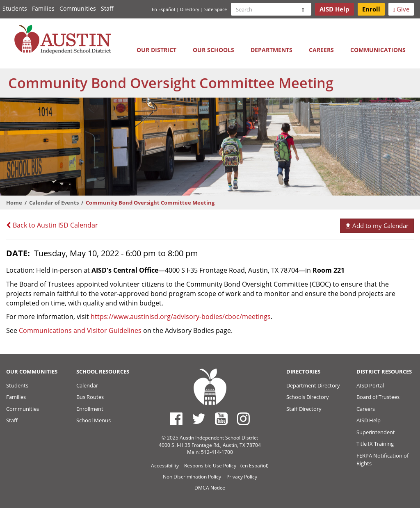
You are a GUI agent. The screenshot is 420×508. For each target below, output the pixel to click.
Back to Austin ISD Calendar (52, 225)
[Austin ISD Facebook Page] (176, 419)
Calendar (87, 385)
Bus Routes (90, 397)
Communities (78, 8)
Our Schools (213, 50)
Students (15, 8)
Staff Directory (304, 409)
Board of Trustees (378, 397)
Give (401, 9)
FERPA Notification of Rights (382, 459)
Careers (321, 50)
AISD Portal (370, 385)
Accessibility (165, 466)
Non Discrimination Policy (192, 477)
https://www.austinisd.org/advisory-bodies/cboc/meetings (181, 317)
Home (14, 203)
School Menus (94, 420)
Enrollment (90, 409)
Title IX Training (375, 444)
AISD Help (369, 420)
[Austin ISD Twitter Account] (199, 419)
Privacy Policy (242, 477)
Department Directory (313, 385)
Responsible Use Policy (210, 466)
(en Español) (255, 466)
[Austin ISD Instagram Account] (243, 419)
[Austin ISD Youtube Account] (221, 419)
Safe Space (216, 9)
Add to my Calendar (377, 226)
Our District (156, 50)
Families (43, 8)
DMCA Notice (210, 488)
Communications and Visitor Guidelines (80, 330)
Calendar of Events (54, 203)
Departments (272, 50)
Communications (378, 50)
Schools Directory (308, 397)
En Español (163, 9)
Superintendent (376, 432)
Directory (190, 9)
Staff (107, 8)
